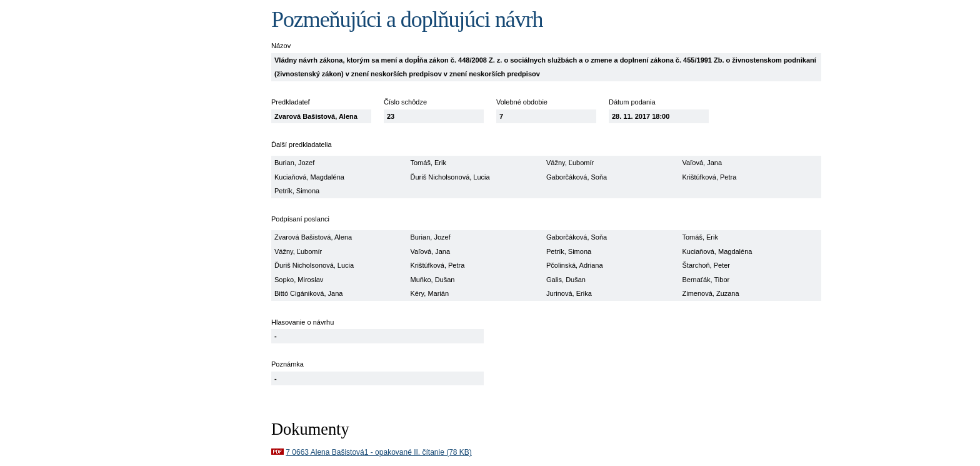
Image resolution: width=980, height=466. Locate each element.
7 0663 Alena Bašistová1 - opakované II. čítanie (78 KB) (379, 452)
